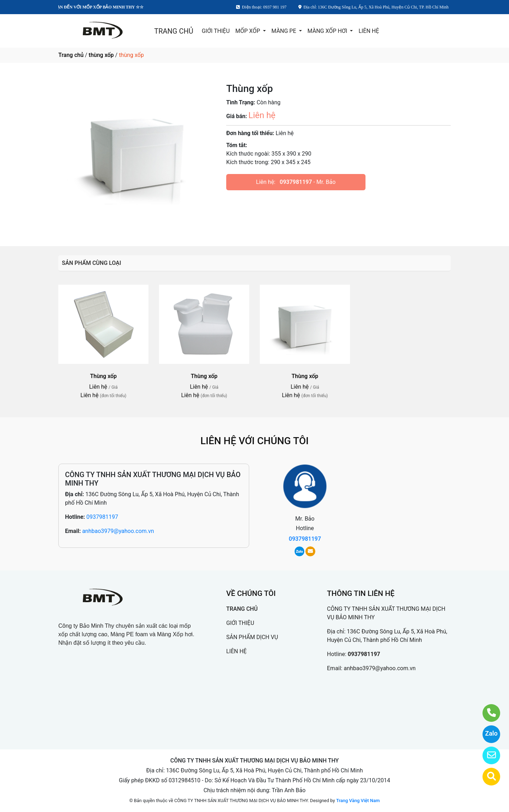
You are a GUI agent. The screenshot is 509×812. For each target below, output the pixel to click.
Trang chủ (71, 55)
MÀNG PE (285, 31)
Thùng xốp (104, 376)
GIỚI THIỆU (216, 31)
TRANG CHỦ (174, 31)
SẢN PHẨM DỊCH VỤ (252, 637)
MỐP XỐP (248, 31)
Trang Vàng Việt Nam (358, 801)
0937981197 (296, 182)
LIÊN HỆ (369, 31)
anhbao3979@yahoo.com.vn (118, 531)
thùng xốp (101, 55)
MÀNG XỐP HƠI (328, 31)
